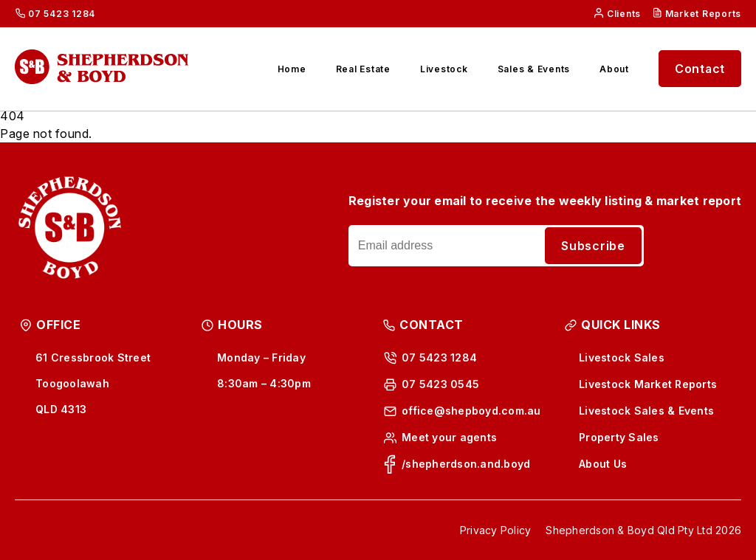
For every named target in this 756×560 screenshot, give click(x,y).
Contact (700, 69)
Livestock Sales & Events (646, 411)
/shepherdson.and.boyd (466, 464)
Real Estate (363, 69)
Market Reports (704, 14)
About (614, 69)
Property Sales (619, 437)
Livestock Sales (622, 357)
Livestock (444, 69)
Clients (624, 14)
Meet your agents (449, 437)
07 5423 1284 (62, 14)
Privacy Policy (496, 530)
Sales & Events (534, 69)
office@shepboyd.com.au (471, 411)
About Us (603, 464)
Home (292, 69)
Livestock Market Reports (648, 384)
